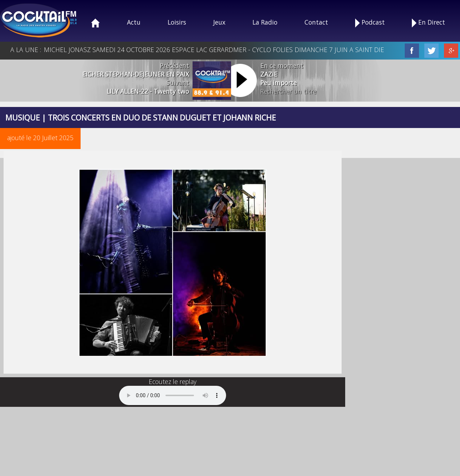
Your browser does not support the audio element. (173, 395)
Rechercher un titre (288, 91)
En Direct (428, 23)
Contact (316, 22)
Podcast (370, 23)
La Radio (265, 22)
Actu (134, 22)
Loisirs (177, 22)
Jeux (219, 22)
